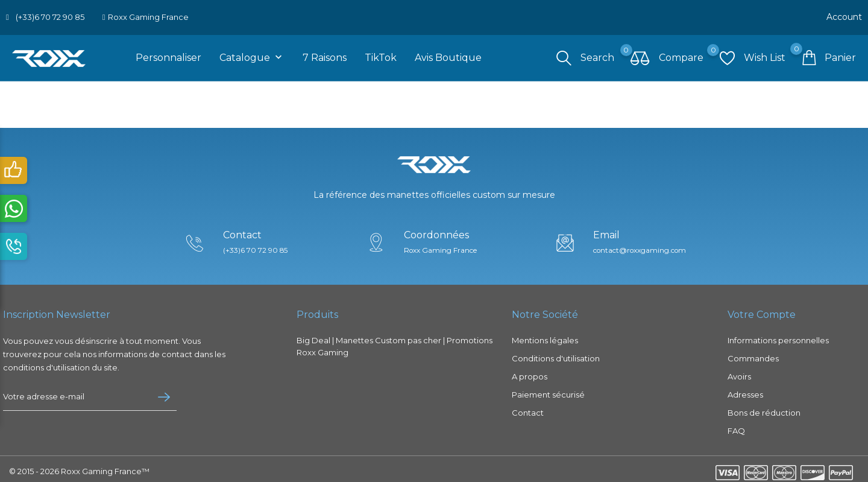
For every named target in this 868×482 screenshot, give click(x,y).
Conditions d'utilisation (556, 354)
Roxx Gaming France (148, 15)
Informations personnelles (778, 335)
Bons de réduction (764, 408)
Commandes (753, 354)
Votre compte (762, 310)
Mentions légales (545, 335)
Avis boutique (448, 53)
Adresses (745, 390)
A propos (530, 372)
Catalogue (252, 54)
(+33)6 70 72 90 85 (50, 15)
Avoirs (739, 372)
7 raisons (325, 53)
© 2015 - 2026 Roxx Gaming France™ (79, 466)
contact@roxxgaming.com (646, 246)
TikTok (381, 53)
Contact (528, 408)
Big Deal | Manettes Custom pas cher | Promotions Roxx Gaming (395, 341)
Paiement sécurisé (548, 390)
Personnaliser (168, 53)
